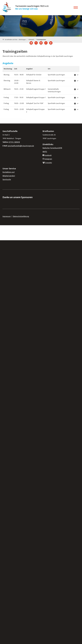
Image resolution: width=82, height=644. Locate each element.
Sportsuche (7, 180)
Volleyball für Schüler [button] (34, 75)
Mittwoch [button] (7, 89)
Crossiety (49, 163)
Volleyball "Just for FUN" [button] (35, 103)
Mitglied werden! (9, 176)
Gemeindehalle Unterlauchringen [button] (54, 90)
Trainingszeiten (41, 40)
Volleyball (31, 40)
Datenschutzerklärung (21, 216)
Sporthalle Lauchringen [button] (56, 75)
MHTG (45, 152)
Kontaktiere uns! (9, 172)
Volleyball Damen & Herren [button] (33, 82)
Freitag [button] (6, 98)
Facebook (48, 155)
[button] (76, 75)
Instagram (48, 159)
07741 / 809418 (14, 142)
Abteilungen (22, 40)
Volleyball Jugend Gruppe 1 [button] (36, 89)
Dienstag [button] (7, 81)
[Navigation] (76, 7)
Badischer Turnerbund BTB (52, 148)
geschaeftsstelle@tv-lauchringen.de (21, 146)
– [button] (19, 75)
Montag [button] (7, 75)
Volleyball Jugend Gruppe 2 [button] (35, 111)
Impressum (7, 216)
